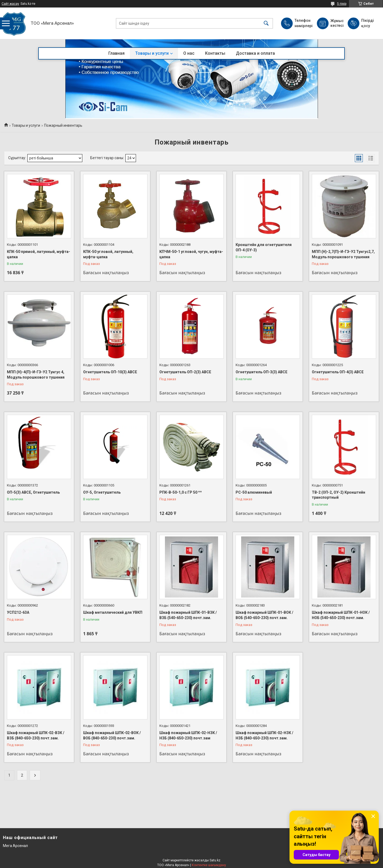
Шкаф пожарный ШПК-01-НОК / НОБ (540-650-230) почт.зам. (341, 615)
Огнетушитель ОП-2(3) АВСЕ (185, 372)
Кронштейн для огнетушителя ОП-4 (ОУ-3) (264, 247)
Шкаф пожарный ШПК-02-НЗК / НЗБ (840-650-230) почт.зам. (264, 735)
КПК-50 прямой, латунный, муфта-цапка (39, 254)
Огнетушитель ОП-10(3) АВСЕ (110, 372)
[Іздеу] (266, 23)
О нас (189, 53)
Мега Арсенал (15, 846)
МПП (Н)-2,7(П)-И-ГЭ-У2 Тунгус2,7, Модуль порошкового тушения (343, 254)
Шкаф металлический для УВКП (113, 612)
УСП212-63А (18, 612)
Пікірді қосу (368, 23)
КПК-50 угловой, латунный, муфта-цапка (108, 254)
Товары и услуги (152, 53)
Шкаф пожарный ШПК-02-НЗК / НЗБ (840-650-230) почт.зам (188, 735)
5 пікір (342, 4)
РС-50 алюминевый (254, 492)
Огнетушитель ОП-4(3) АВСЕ (338, 372)
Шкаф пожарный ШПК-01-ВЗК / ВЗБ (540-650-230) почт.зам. (188, 615)
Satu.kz (215, 860)
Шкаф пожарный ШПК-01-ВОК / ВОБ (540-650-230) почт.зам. (264, 615)
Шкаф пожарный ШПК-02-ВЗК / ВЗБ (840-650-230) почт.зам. (36, 735)
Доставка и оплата (255, 53)
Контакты (215, 53)
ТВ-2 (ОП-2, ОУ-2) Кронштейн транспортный (339, 495)
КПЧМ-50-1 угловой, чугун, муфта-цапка (191, 254)
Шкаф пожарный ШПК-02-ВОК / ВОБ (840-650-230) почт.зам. (112, 735)
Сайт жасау (10, 4)
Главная (116, 53)
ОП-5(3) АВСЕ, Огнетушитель (33, 492)
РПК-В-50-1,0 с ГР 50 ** (181, 492)
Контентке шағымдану (209, 865)
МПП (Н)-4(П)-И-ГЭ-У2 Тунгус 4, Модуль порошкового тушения (36, 375)
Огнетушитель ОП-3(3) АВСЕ (261, 372)
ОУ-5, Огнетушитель (102, 492)
